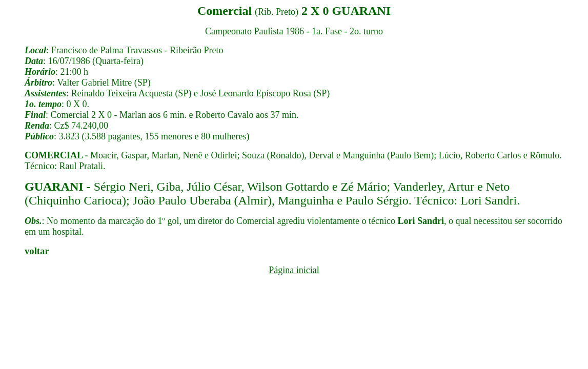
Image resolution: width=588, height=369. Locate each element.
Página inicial (294, 270)
